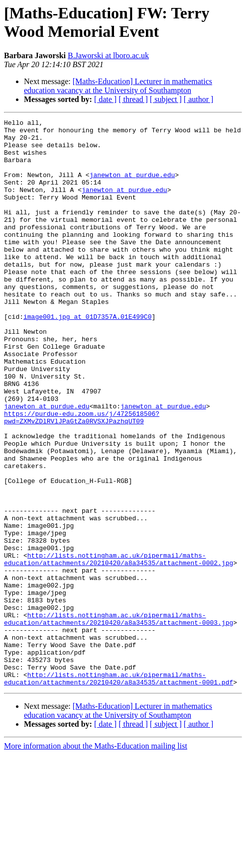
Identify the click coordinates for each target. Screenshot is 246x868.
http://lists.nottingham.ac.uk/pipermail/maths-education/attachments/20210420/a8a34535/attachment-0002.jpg (119, 648)
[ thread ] (133, 99)
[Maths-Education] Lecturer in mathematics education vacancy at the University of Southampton (118, 86)
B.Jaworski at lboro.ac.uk (108, 55)
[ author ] (199, 99)
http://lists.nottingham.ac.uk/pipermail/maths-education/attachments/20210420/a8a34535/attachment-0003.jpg (119, 719)
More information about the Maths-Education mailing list (96, 859)
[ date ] (105, 99)
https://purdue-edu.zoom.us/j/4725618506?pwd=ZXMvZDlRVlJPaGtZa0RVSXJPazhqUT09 (82, 478)
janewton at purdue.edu (132, 187)
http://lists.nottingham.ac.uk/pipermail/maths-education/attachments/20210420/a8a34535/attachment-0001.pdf (119, 791)
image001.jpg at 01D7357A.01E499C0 (87, 357)
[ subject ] (166, 99)
